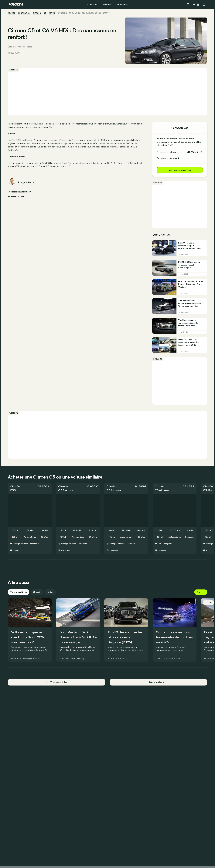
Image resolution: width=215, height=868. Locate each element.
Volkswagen (29, 661)
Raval (179, 661)
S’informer (122, 4)
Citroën (38, 13)
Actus (51, 594)
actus (53, 13)
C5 (46, 13)
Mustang (82, 661)
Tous (200, 594)
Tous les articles (19, 594)
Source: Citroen (17, 196)
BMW (123, 661)
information (25, 13)
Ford (74, 661)
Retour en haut (158, 684)
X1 (128, 661)
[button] (31, 490)
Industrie (39, 661)
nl (196, 4)
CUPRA (172, 661)
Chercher (92, 4)
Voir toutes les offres (179, 170)
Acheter (107, 4)
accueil (12, 13)
